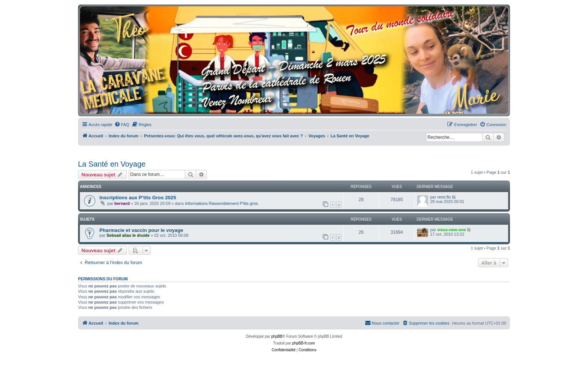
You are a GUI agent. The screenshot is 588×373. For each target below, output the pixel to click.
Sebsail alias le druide (128, 235)
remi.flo (444, 197)
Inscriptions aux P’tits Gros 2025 (138, 198)
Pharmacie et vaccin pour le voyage (141, 230)
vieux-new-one (451, 230)
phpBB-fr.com (304, 343)
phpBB (277, 336)
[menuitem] (122, 125)
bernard (122, 203)
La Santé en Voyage (112, 164)
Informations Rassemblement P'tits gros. (222, 203)
